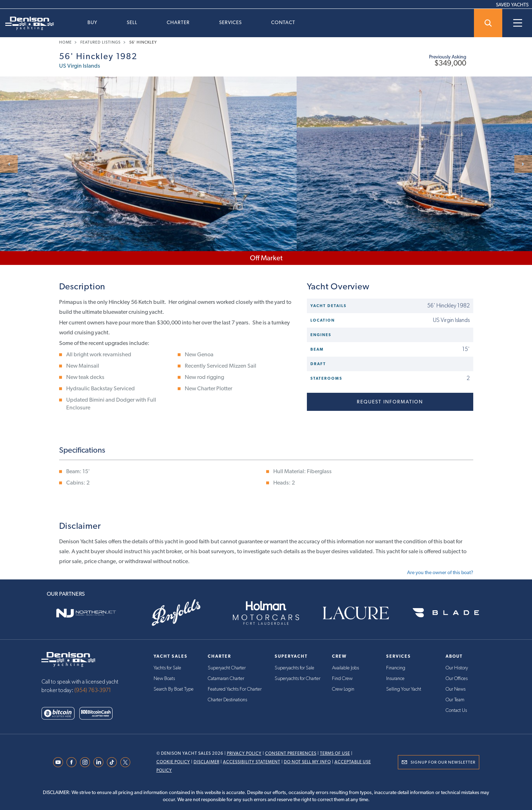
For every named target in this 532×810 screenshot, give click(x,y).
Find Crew (342, 679)
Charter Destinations (227, 700)
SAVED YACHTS (512, 5)
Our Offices (457, 679)
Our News (456, 689)
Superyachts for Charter (298, 679)
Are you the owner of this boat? (440, 572)
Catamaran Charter (226, 679)
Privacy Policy (244, 753)
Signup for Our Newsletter (443, 762)
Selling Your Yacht (404, 689)
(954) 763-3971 (93, 690)
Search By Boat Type (174, 689)
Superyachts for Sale (294, 668)
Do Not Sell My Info (307, 762)
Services (230, 22)
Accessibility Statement (252, 762)
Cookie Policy (173, 762)
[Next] (523, 164)
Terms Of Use (335, 753)
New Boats (164, 679)
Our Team (455, 700)
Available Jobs (345, 668)
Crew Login (343, 689)
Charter (178, 22)
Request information (390, 402)
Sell (132, 22)
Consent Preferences (291, 753)
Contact (283, 22)
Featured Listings (101, 42)
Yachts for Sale (167, 668)
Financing (396, 668)
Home (65, 42)
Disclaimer (207, 762)
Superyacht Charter (227, 668)
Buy (92, 22)
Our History (457, 668)
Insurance (395, 679)
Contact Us (456, 710)
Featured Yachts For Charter (235, 689)
